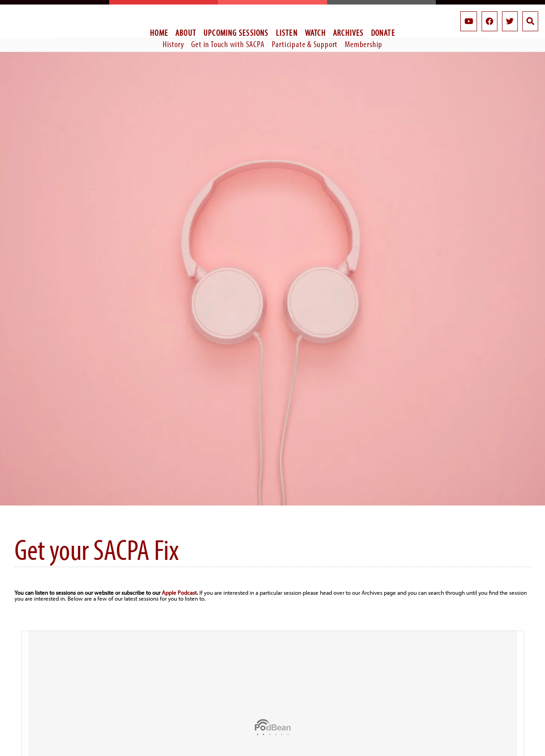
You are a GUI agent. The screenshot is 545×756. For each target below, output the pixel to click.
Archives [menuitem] (348, 33)
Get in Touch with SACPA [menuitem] (228, 44)
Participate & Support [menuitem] (305, 44)
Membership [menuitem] (364, 44)
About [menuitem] (186, 33)
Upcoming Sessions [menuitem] (236, 33)
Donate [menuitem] (383, 33)
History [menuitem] (174, 44)
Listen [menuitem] (287, 33)
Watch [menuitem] (315, 33)
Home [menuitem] (159, 33)
